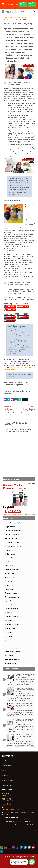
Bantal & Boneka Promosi (13, 531)
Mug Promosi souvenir (12, 597)
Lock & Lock (8, 581)
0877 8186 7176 (7, 800)
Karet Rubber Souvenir (12, 570)
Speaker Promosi (10, 640)
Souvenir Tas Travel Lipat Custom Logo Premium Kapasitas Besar (24, 736)
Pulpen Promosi (10, 628)
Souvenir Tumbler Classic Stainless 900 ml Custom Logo (24, 721)
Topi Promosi (9, 656)
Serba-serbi (8, 636)
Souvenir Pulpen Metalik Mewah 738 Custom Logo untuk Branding (24, 705)
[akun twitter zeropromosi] (25, 847)
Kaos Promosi (9, 566)
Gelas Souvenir (9, 550)
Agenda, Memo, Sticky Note (13, 523)
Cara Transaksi (6, 761)
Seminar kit (8, 632)
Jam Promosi (9, 562)
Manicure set (9, 585)
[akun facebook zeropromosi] (21, 847)
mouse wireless (10, 589)
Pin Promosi (8, 613)
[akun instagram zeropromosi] (29, 847)
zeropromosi (6, 795)
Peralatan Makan (10, 605)
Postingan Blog (7, 785)
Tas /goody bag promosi (12, 652)
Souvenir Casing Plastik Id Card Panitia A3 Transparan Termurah (25, 690)
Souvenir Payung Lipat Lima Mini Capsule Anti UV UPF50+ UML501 (25, 676)
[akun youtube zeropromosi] (33, 847)
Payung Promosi (10, 601)
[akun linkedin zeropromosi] (2, 852)
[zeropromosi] (10, 4)
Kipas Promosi (9, 574)
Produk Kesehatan (10, 620)
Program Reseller (7, 780)
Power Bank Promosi (11, 617)
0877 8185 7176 (7, 805)
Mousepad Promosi (11, 593)
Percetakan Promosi (11, 609)
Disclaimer (5, 775)
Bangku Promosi (10, 527)
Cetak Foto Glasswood (12, 535)
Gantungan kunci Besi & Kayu (14, 546)
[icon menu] (3, 11)
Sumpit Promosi (10, 644)
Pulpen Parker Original (12, 624)
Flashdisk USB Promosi (12, 542)
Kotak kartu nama (10, 578)
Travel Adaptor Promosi (12, 660)
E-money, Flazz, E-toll (11, 538)
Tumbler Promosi (10, 663)
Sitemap (4, 771)
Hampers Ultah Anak (11, 558)
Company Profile (7, 766)
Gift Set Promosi (10, 554)
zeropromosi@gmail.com (11, 810)
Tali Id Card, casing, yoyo (12, 648)
